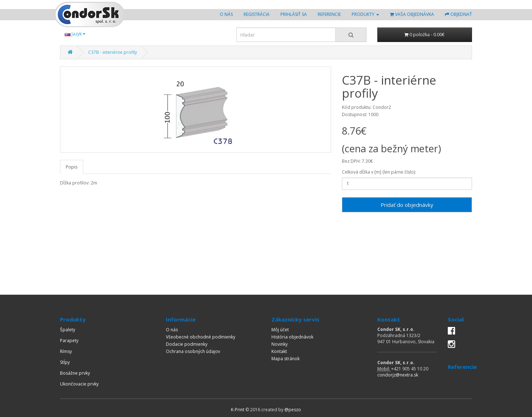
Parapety (69, 341)
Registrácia (257, 14)
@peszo (293, 410)
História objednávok (292, 337)
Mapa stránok (286, 359)
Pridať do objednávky (407, 205)
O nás (229, 14)
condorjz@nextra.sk (398, 375)
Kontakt (279, 351)
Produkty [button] (365, 14)
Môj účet (280, 330)
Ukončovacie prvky (79, 384)
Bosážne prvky (75, 373)
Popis (72, 167)
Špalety (68, 330)
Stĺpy (65, 362)
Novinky (280, 344)
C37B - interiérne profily (113, 52)
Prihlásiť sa (294, 14)
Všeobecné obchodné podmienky (201, 337)
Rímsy (66, 351)
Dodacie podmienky (187, 344)
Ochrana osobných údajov (193, 351)
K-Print (238, 410)
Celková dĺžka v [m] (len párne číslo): (379, 172)
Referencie (329, 14)
